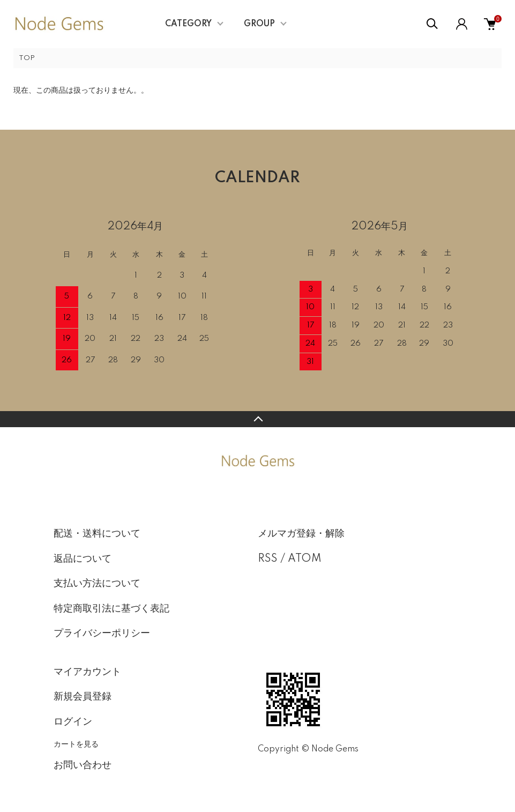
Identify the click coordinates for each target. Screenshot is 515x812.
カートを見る (76, 744)
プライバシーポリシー (102, 634)
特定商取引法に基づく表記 (111, 609)
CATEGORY (188, 24)
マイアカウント (87, 672)
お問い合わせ (83, 765)
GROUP (259, 24)
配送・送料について (97, 534)
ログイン (73, 722)
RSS (268, 559)
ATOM (305, 559)
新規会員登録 (83, 697)
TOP (27, 58)
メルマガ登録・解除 (301, 534)
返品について (83, 559)
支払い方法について (97, 584)
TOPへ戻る (257, 419)
